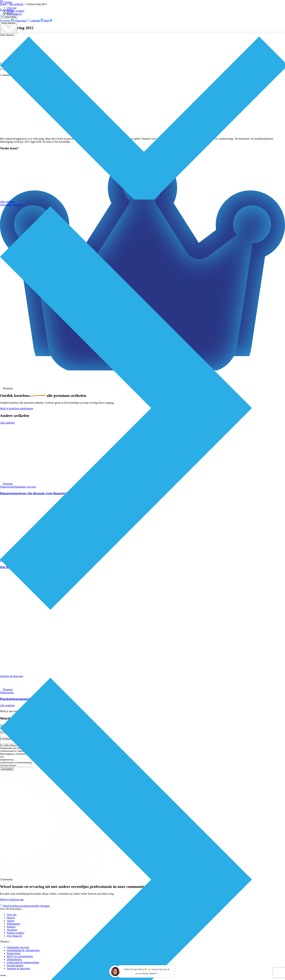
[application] (143, 972)
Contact (6, 2)
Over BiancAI (14, 14)
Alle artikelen (7, 202)
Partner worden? (16, 11)
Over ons (12, 8)
